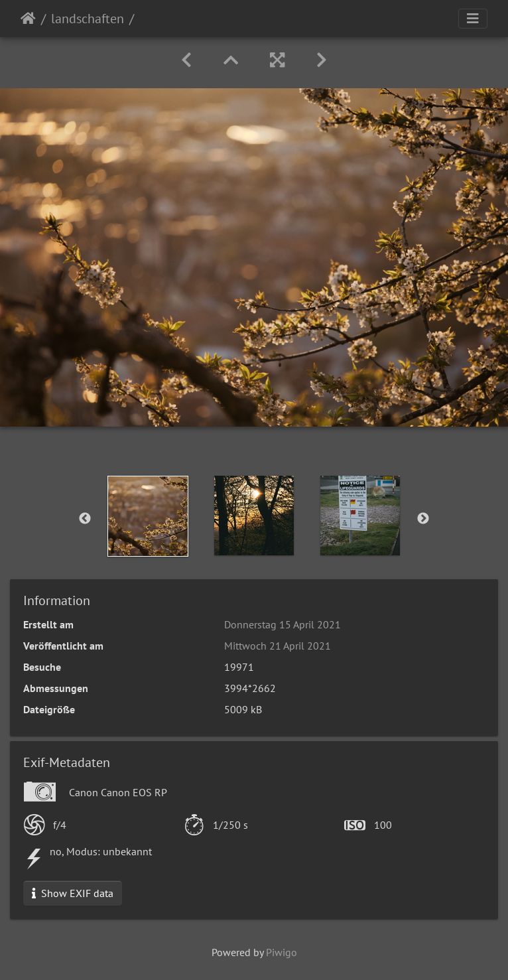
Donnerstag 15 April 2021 (283, 624)
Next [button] (423, 519)
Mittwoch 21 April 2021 (278, 646)
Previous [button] (85, 519)
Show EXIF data (73, 893)
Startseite (28, 19)
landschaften (88, 19)
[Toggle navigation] (473, 19)
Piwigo (282, 952)
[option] (148, 516)
